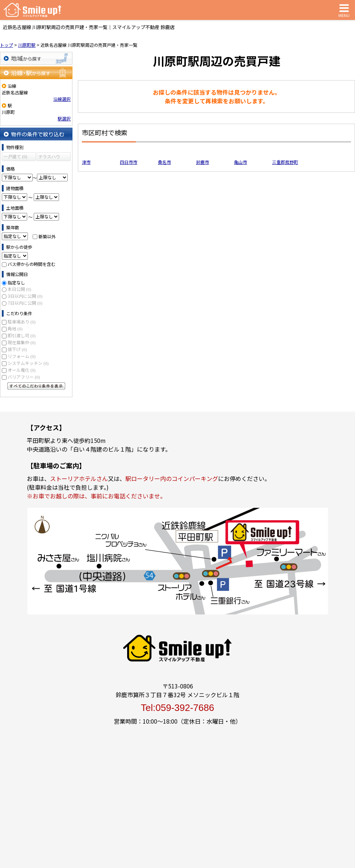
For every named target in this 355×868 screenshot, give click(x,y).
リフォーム (22, 356)
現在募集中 (22, 342)
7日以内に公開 (25, 303)
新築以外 (47, 236)
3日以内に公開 (25, 296)
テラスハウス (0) (49, 158)
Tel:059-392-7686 (177, 708)
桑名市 (164, 162)
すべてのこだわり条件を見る (36, 386)
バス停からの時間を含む (32, 264)
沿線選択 (62, 99)
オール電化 (22, 370)
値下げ (17, 349)
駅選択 (64, 118)
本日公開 (19, 289)
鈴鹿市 (202, 162)
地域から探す (36, 58)
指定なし (16, 282)
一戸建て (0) (15, 157)
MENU (344, 10)
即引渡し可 (22, 335)
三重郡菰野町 (285, 162)
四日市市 (129, 162)
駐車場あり (22, 322)
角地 (15, 328)
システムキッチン (28, 363)
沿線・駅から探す (36, 73)
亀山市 (241, 162)
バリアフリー (24, 377)
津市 (86, 162)
